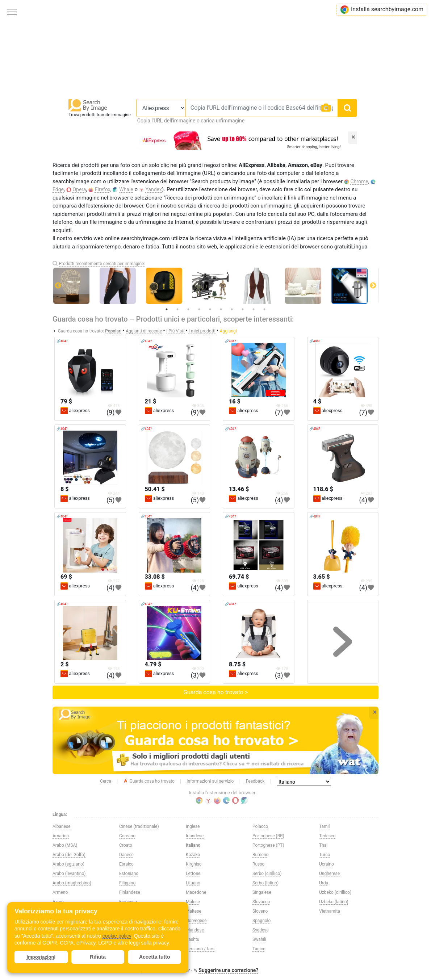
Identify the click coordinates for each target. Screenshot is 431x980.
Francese (128, 902)
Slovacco (261, 902)
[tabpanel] (215, 286)
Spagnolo (261, 921)
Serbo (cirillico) (267, 874)
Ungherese (329, 874)
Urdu (324, 883)
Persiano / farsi (201, 949)
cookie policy (117, 936)
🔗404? (62, 341)
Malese (193, 902)
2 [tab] (177, 309)
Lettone (193, 874)
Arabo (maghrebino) (72, 883)
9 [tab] (254, 309)
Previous (58, 286)
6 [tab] (221, 309)
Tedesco (327, 836)
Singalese (262, 892)
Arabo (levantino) (69, 874)
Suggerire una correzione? (229, 970)
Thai (323, 845)
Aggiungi (228, 331)
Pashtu (193, 939)
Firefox (103, 189)
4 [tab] (199, 309)
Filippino (127, 883)
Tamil (324, 826)
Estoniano (129, 874)
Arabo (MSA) (65, 845)
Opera (79, 189)
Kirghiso (194, 864)
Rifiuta (98, 957)
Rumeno (260, 855)
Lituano (193, 883)
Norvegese (196, 921)
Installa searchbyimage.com (382, 10)
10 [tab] (264, 309)
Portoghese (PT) (268, 845)
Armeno (60, 892)
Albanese (62, 826)
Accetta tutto (155, 957)
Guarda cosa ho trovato (149, 782)
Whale (126, 189)
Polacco (260, 826)
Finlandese (130, 892)
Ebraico (126, 864)
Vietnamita (330, 911)
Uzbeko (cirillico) (335, 892)
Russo (258, 864)
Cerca (106, 781)
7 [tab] (232, 309)
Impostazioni (41, 957)
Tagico (259, 949)
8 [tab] (243, 309)
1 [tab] (167, 309)
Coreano (127, 836)
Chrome (359, 181)
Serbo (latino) (265, 883)
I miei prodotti (203, 331)
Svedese (261, 930)
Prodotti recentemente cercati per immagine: (102, 264)
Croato (126, 845)
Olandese (195, 930)
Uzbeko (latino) (334, 902)
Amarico (61, 836)
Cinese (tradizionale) (139, 826)
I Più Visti (176, 331)
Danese (126, 855)
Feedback (255, 781)
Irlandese (195, 836)
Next (373, 286)
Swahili (259, 939)
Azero (58, 902)
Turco (325, 855)
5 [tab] (210, 309)
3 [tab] (188, 309)
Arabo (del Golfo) (69, 855)
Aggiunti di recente (144, 331)
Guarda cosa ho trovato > (215, 692)
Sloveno (260, 911)
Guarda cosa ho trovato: (81, 331)
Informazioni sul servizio (210, 781)
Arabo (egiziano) (68, 864)
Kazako (193, 855)
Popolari (114, 331)
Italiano (193, 845)
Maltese (194, 911)
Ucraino (327, 864)
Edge (58, 189)
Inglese (193, 826)
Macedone (196, 892)
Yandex (154, 189)
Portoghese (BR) (268, 836)
